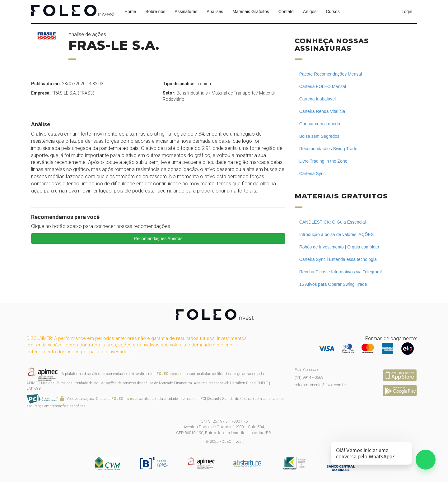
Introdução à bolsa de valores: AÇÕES (337, 234)
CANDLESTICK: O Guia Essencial (333, 222)
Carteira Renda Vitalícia (322, 111)
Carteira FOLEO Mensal (323, 86)
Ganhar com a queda (320, 124)
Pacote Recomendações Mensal (331, 74)
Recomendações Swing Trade (328, 149)
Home (130, 12)
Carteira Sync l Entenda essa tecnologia (338, 259)
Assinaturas (186, 12)
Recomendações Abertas (158, 239)
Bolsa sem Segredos (319, 136)
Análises (215, 12)
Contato (286, 12)
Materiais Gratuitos (251, 12)
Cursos (333, 12)
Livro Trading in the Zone (323, 161)
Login (407, 12)
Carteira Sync (313, 174)
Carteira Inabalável (318, 99)
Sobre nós (155, 12)
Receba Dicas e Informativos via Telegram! (341, 272)
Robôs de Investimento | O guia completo (339, 247)
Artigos (310, 12)
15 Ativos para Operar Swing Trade (333, 284)
